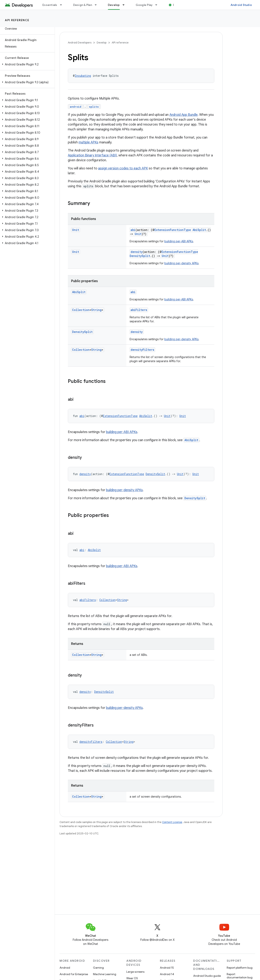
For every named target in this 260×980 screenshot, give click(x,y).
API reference (17, 20)
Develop (102, 43)
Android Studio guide (207, 976)
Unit (76, 230)
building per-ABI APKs (179, 241)
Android (65, 968)
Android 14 (167, 974)
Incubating (83, 76)
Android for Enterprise (74, 974)
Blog (176, 5)
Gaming (98, 968)
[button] (27, 64)
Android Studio (241, 5)
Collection (81, 310)
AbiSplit (199, 230)
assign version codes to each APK (123, 168)
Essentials (50, 5)
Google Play (144, 5)
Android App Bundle (184, 115)
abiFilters (139, 310)
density (137, 252)
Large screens (135, 972)
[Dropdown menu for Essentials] (63, 5)
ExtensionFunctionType (173, 230)
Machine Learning (105, 974)
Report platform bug (240, 968)
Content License (172, 822)
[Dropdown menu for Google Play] (158, 5)
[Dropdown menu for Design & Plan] (97, 5)
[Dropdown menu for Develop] (125, 5)
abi (133, 230)
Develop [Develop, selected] (114, 5)
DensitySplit (140, 256)
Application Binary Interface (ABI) (92, 155)
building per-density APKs (181, 263)
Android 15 (167, 968)
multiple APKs (88, 142)
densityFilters (142, 350)
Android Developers (80, 43)
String (96, 310)
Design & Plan (83, 5)
